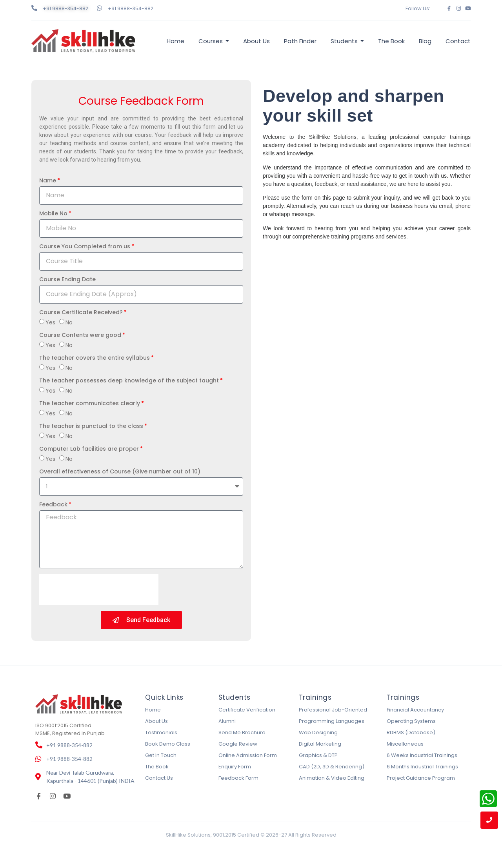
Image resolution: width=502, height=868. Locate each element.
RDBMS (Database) (411, 732)
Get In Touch (161, 755)
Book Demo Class (168, 744)
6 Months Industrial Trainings (422, 767)
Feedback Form (238, 778)
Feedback (53, 505)
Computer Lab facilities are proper (89, 449)
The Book (157, 767)
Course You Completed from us (85, 247)
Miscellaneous (405, 744)
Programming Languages (332, 721)
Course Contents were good (80, 336)
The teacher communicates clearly (90, 404)
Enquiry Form (235, 767)
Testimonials (161, 732)
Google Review (238, 744)
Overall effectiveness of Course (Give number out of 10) (120, 472)
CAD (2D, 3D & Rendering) (332, 767)
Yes (50, 322)
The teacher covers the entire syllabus (95, 358)
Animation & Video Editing (332, 778)
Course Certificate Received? (81, 313)
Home (153, 710)
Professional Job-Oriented (333, 710)
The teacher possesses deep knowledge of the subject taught (129, 381)
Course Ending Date (67, 280)
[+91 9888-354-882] (34, 8)
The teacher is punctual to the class (91, 427)
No (69, 322)
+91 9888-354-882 (65, 8)
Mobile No (53, 214)
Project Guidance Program (421, 778)
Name (48, 181)
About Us (156, 721)
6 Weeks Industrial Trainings (422, 755)
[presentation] (99, 590)
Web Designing (318, 732)
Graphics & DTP (318, 755)
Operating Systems (411, 721)
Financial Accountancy (415, 710)
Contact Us (159, 778)
